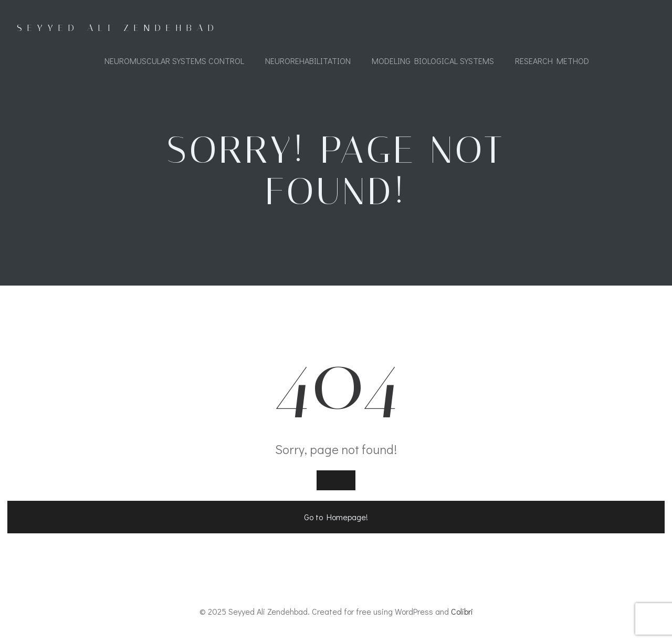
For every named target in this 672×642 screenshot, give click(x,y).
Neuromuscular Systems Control (174, 61)
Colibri (462, 611)
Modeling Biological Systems (433, 61)
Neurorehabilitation (308, 61)
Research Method (552, 61)
